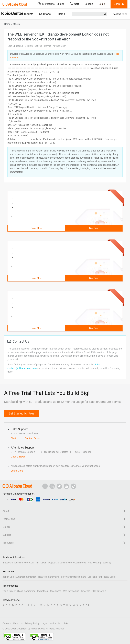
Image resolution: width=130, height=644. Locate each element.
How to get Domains (49, 577)
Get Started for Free (21, 413)
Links (66, 623)
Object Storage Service (60, 563)
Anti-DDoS (41, 563)
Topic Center (9, 591)
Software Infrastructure (74, 577)
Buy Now (94, 228)
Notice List (55, 623)
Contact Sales (120, 14)
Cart (75, 4)
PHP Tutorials (99, 591)
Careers (7, 623)
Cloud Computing (26, 591)
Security (107, 563)
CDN (32, 563)
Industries (42, 591)
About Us (18, 623)
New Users (110, 577)
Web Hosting (94, 563)
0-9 (88, 605)
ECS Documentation (26, 577)
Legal (44, 623)
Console (89, 4)
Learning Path (95, 577)
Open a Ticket (18, 457)
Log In (102, 4)
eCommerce (80, 563)
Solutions (45, 14)
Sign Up (119, 4)
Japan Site (8, 577)
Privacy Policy (32, 623)
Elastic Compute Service (15, 563)
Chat (13, 438)
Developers (55, 591)
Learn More (36, 228)
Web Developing (71, 591)
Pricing (61, 14)
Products (28, 14)
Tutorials (85, 591)
